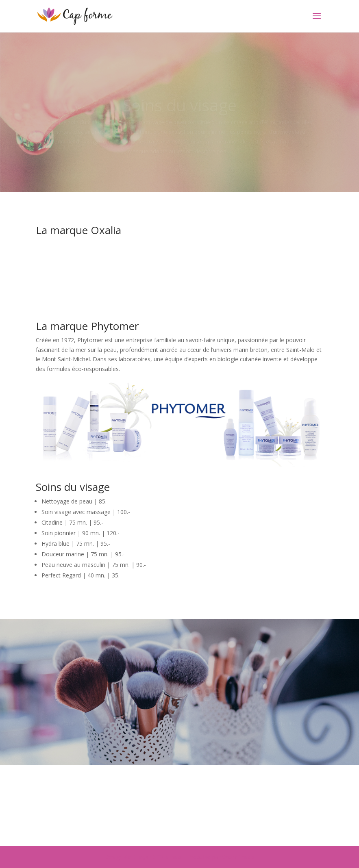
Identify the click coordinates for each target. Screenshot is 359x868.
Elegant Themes (157, 857)
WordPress (238, 857)
